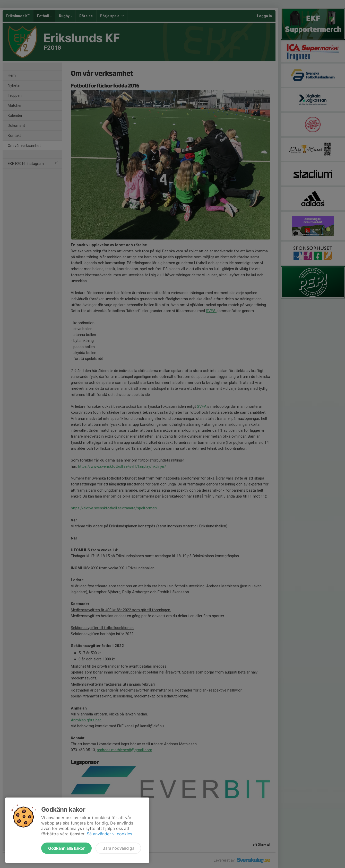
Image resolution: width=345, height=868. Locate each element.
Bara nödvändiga (118, 848)
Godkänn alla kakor (66, 848)
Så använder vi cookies (109, 834)
